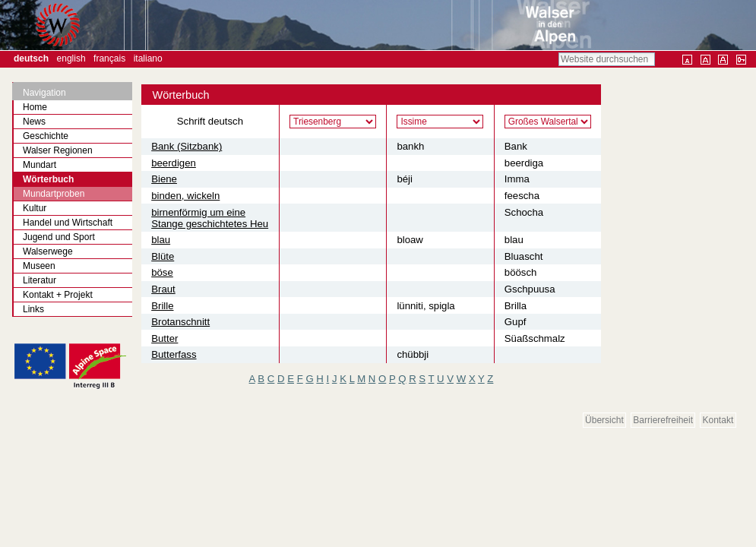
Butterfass (174, 354)
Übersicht (604, 420)
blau (161, 240)
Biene (164, 179)
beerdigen (174, 163)
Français (109, 58)
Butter (164, 338)
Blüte (163, 256)
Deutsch (31, 58)
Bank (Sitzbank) (187, 146)
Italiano (148, 58)
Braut (163, 289)
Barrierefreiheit (663, 420)
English (71, 58)
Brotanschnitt (180, 322)
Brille (162, 306)
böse (162, 272)
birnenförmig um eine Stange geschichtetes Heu (210, 218)
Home (35, 107)
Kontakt (718, 420)
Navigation (44, 93)
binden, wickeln (185, 196)
